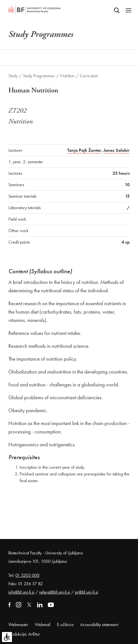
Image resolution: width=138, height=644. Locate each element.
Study (13, 76)
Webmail (43, 625)
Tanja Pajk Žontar (84, 150)
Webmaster (18, 625)
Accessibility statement (99, 625)
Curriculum (89, 76)
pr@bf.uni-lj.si (86, 592)
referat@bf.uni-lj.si (55, 592)
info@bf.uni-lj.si (21, 592)
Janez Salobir (116, 150)
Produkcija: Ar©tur (24, 634)
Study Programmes (39, 76)
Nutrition (67, 76)
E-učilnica (65, 625)
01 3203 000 (27, 575)
